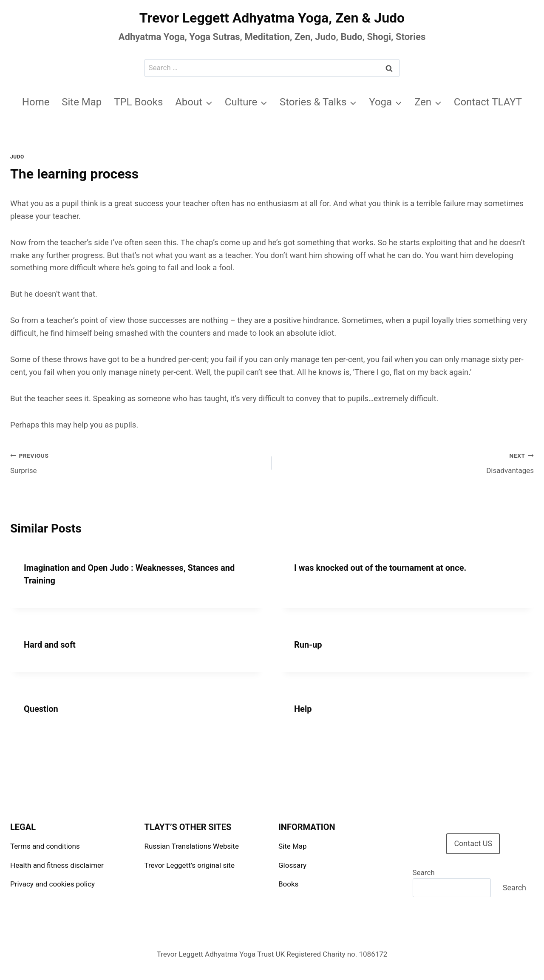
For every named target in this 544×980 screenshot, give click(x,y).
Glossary (292, 865)
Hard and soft (50, 645)
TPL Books (138, 102)
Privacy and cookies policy (52, 884)
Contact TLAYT (488, 102)
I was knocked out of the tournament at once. (380, 568)
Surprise (137, 462)
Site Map (82, 102)
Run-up (308, 645)
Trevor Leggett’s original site (190, 865)
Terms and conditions (45, 846)
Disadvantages (407, 462)
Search (424, 872)
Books (288, 884)
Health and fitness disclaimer (57, 865)
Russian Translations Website (192, 846)
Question (41, 709)
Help (303, 709)
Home (36, 102)
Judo (17, 157)
